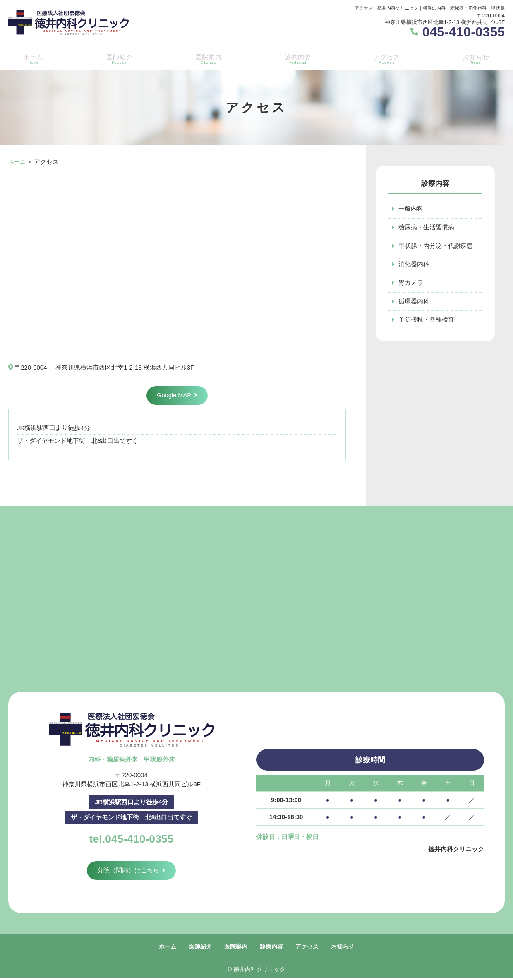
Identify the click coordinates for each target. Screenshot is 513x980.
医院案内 (208, 58)
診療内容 (298, 58)
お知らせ (477, 58)
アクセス (388, 58)
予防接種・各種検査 (426, 321)
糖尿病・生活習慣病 (426, 227)
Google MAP (174, 395)
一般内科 (411, 209)
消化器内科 (414, 265)
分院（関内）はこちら (128, 871)
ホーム (32, 58)
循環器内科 (414, 302)
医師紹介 (118, 58)
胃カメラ (411, 283)
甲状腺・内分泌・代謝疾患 (436, 246)
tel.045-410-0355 (131, 838)
